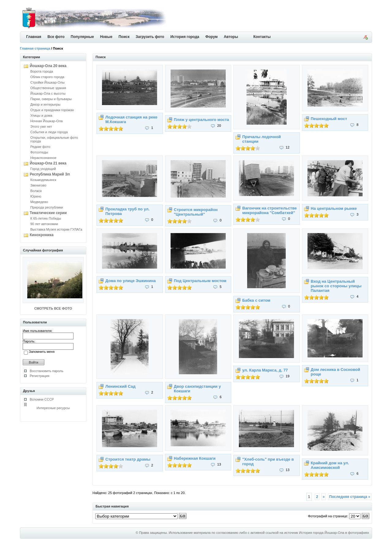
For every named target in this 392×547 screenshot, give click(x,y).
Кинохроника (42, 235)
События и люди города (49, 132)
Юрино (36, 196)
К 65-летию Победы (46, 218)
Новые (106, 37)
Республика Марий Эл (50, 174)
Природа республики (47, 207)
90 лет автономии (44, 224)
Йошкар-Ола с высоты (48, 93)
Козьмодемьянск (43, 180)
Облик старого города (47, 77)
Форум (212, 37)
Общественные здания (48, 88)
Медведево (39, 202)
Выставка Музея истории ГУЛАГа (56, 229)
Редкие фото (40, 147)
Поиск (124, 37)
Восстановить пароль (47, 371)
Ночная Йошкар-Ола (47, 121)
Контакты (262, 37)
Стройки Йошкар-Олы (47, 82)
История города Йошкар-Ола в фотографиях (334, 533)
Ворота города (42, 71)
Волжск (36, 191)
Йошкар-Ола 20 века (48, 66)
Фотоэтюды (39, 152)
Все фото (56, 37)
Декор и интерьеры (45, 104)
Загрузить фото (150, 37)
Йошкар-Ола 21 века (48, 163)
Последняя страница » (350, 497)
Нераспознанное (43, 158)
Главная (34, 37)
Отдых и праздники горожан (52, 110)
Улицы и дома (41, 115)
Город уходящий (43, 169)
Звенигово (38, 185)
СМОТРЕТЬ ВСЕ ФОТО (53, 308)
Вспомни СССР (42, 399)
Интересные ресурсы (53, 408)
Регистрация (40, 376)
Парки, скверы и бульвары (51, 99)
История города (185, 37)
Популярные (82, 37)
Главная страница (35, 48)
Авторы (231, 37)
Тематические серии (48, 213)
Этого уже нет (41, 126)
